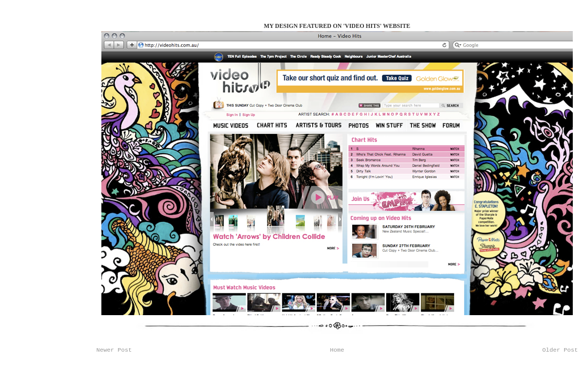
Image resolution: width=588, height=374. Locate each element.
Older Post (560, 350)
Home (337, 350)
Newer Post (114, 350)
